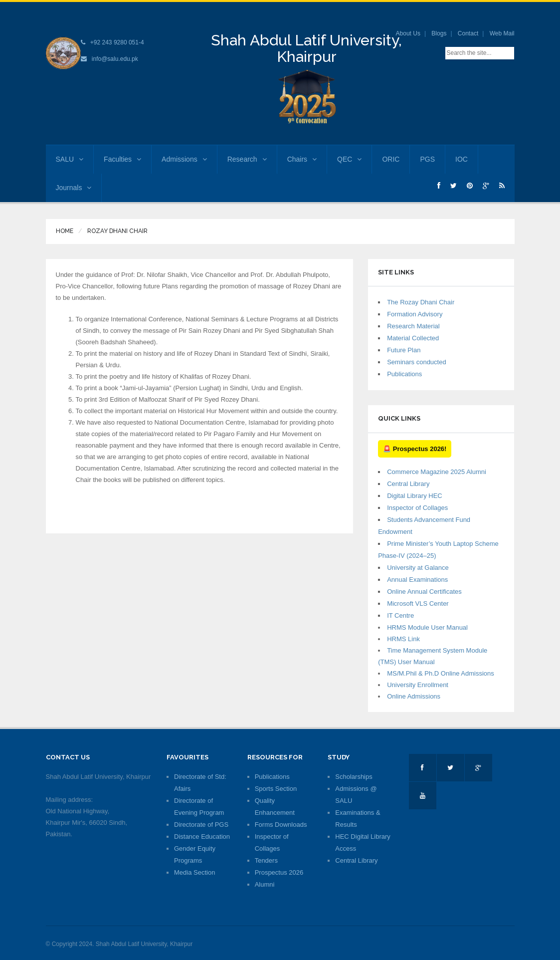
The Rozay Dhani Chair (421, 302)
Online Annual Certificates (424, 592)
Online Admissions (414, 696)
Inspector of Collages (417, 508)
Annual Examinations (417, 580)
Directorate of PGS (201, 825)
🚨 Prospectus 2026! (415, 449)
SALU (70, 159)
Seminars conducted (417, 362)
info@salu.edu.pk (115, 59)
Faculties (122, 159)
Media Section (194, 872)
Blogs (439, 33)
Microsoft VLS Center (418, 603)
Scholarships (354, 777)
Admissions (184, 159)
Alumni (265, 884)
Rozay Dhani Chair (117, 231)
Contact (468, 33)
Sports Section (276, 789)
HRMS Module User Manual (427, 627)
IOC (462, 159)
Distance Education (202, 837)
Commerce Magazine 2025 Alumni (437, 472)
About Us (408, 33)
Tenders (266, 860)
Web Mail (502, 33)
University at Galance (418, 568)
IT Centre (400, 615)
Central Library (408, 484)
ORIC (391, 159)
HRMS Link (403, 639)
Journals (74, 188)
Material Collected (413, 338)
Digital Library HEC (415, 496)
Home (65, 231)
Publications (404, 374)
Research (247, 159)
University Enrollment (418, 685)
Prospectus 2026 (279, 872)
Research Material (413, 326)
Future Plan (404, 350)
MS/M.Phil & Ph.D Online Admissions (441, 673)
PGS (427, 159)
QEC (349, 159)
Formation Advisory (415, 314)
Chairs (302, 159)
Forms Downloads (281, 825)
